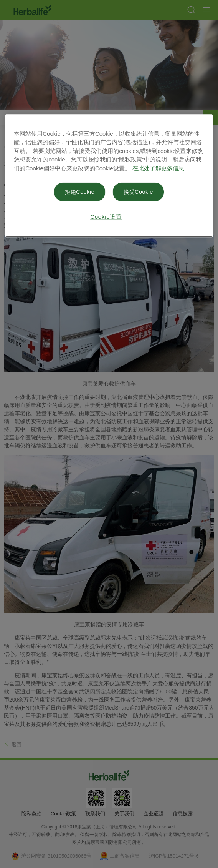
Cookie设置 (106, 217)
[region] (109, 176)
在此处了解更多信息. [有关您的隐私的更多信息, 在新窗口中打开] (159, 168)
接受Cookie (138, 192)
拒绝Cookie (80, 192)
